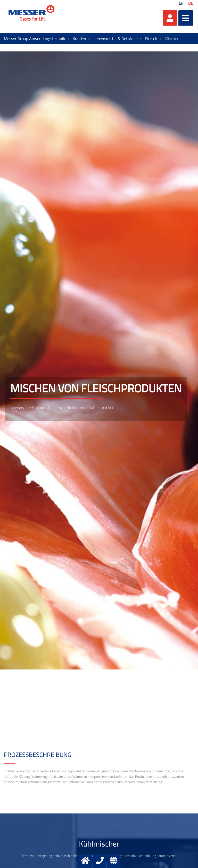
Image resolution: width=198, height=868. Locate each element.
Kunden (79, 39)
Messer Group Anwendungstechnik (35, 39)
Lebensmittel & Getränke (116, 39)
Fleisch (151, 39)
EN (181, 3)
